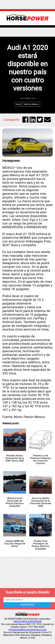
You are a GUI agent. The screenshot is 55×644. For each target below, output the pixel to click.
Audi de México (31, 104)
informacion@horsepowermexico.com (28, 630)
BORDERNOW (35, 622)
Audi (18, 104)
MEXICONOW (20, 622)
